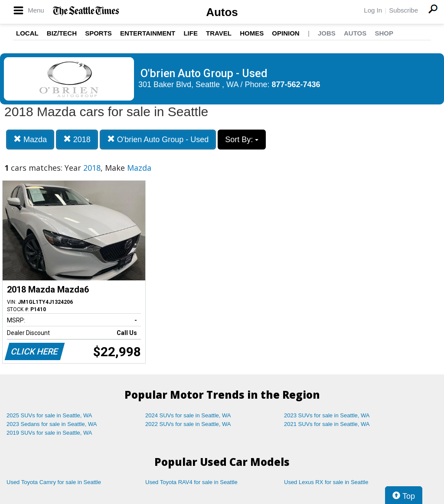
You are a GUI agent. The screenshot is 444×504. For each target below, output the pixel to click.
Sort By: (242, 140)
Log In (373, 10)
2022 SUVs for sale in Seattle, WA (188, 424)
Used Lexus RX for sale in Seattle (326, 482)
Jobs (327, 33)
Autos (222, 12)
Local (27, 33)
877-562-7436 (296, 85)
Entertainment (148, 33)
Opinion (286, 33)
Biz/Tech (62, 33)
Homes (252, 33)
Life (191, 33)
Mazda (30, 139)
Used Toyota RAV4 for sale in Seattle (191, 482)
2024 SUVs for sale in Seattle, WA (188, 415)
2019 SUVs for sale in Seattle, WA (49, 433)
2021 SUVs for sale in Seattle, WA (327, 424)
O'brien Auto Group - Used (158, 139)
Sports (98, 33)
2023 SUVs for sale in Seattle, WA (327, 415)
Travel (219, 33)
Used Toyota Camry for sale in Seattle (54, 482)
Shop (384, 33)
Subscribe (403, 10)
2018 (77, 139)
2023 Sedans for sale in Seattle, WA (52, 424)
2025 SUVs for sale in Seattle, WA (49, 415)
